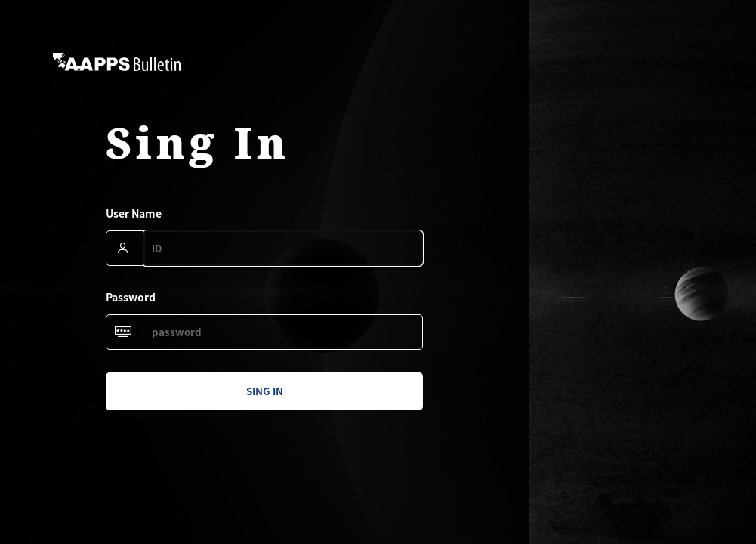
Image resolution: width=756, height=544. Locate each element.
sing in (265, 391)
